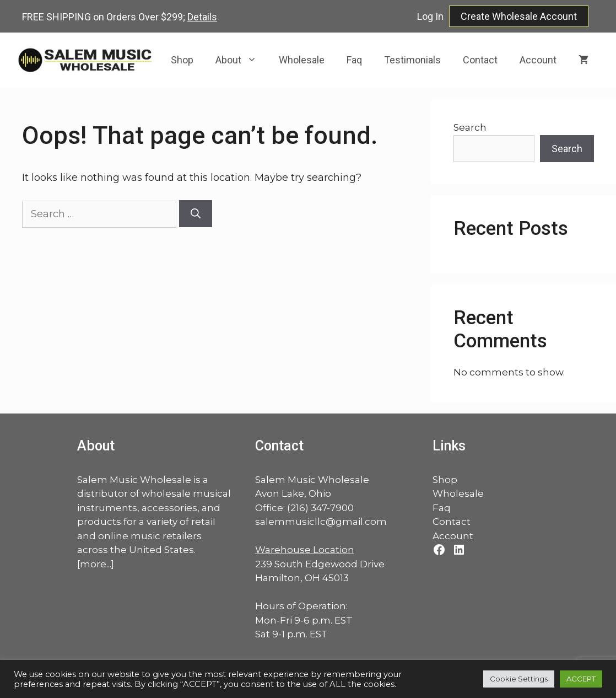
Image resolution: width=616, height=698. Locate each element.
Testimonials (412, 60)
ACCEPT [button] (581, 679)
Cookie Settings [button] (519, 679)
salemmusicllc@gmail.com (321, 522)
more (93, 564)
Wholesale (302, 60)
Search (470, 127)
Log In (430, 16)
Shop (182, 60)
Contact (480, 60)
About (242, 60)
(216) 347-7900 (320, 508)
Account (538, 60)
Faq (354, 60)
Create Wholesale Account (519, 16)
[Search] (196, 214)
